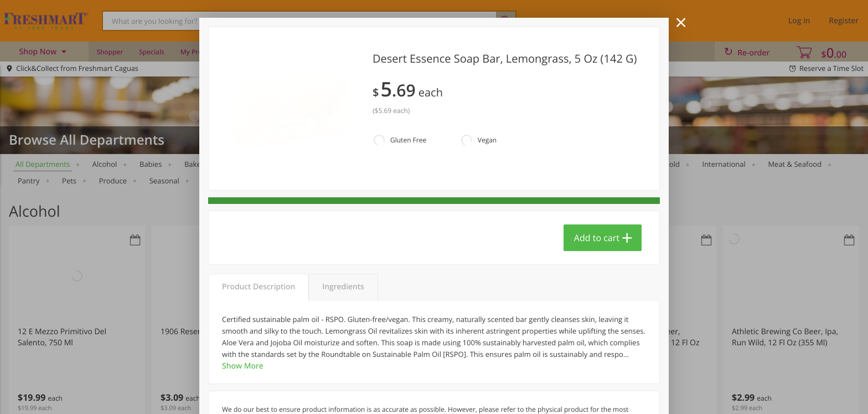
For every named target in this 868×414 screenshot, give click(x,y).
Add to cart (597, 238)
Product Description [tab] (259, 287)
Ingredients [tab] (343, 287)
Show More (243, 366)
